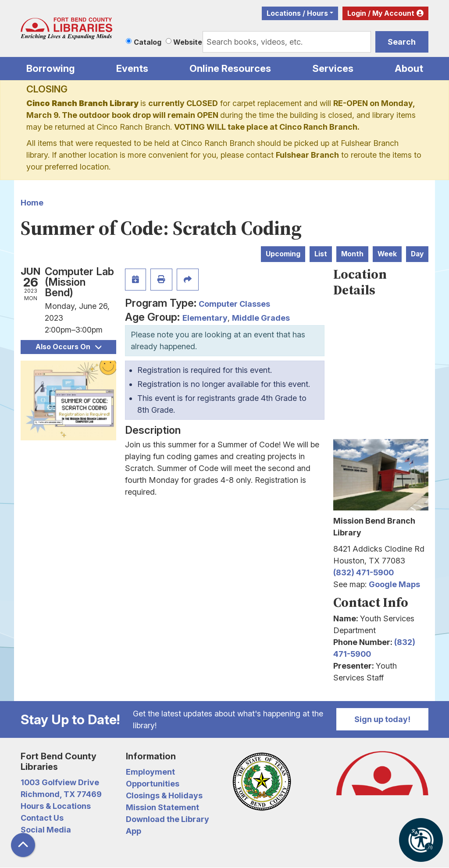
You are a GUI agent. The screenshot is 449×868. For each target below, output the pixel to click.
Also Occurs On (68, 347)
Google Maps (394, 584)
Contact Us (42, 818)
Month (352, 254)
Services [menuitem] (333, 68)
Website (188, 42)
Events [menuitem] (132, 68)
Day (417, 254)
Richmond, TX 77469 (61, 794)
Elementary (205, 318)
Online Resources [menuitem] (230, 68)
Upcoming (283, 254)
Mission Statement (162, 807)
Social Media (46, 830)
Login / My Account (381, 13)
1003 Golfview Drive (60, 782)
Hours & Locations (56, 806)
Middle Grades (261, 318)
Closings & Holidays (164, 795)
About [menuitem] (409, 68)
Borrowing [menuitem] (51, 68)
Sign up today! (382, 719)
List (321, 254)
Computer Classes (234, 304)
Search (402, 42)
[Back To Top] (23, 845)
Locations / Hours (297, 13)
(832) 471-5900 (363, 572)
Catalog (148, 42)
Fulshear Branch (307, 155)
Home (32, 203)
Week (387, 254)
